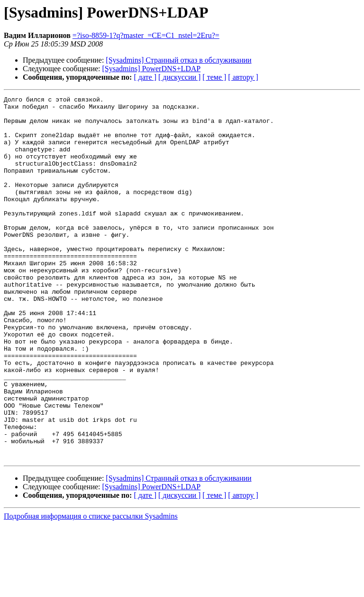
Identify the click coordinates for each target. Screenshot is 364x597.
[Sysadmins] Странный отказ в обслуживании (178, 60)
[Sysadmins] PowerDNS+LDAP (152, 69)
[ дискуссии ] (179, 77)
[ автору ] (243, 77)
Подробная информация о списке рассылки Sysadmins (91, 589)
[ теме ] (214, 77)
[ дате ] (145, 77)
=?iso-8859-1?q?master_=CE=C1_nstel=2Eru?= (146, 35)
